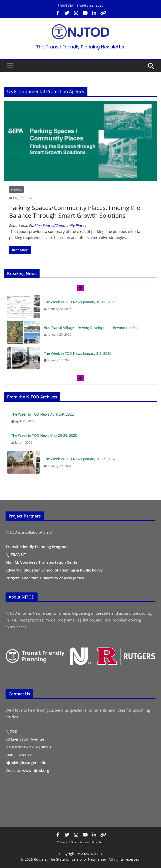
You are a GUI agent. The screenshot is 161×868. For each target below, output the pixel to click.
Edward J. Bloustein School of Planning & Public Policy (54, 570)
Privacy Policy (66, 842)
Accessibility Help (92, 842)
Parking (16, 189)
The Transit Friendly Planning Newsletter (80, 47)
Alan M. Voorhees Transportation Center (42, 562)
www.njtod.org (36, 770)
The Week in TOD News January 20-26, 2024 (80, 459)
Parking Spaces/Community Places (58, 225)
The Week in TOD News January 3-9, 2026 (78, 353)
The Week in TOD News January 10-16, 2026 (80, 302)
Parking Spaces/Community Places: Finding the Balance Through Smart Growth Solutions (75, 211)
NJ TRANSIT (16, 554)
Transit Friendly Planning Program (37, 547)
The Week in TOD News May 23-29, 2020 (44, 435)
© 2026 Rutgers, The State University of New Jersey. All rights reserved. (81, 859)
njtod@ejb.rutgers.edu (26, 763)
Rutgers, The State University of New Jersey (45, 578)
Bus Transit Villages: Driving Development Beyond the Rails (92, 328)
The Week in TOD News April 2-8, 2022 (42, 414)
